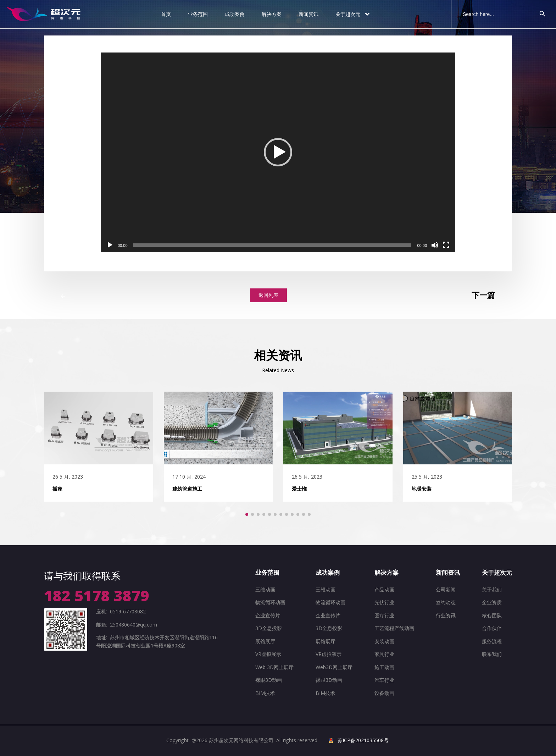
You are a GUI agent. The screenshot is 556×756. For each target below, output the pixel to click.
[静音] (435, 245)
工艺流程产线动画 (394, 628)
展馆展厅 (265, 641)
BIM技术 (265, 693)
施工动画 (384, 667)
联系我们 (492, 654)
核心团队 (492, 615)
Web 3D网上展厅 (274, 667)
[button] (278, 152)
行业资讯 (446, 615)
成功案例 (235, 14)
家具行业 (384, 654)
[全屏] (446, 245)
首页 (166, 14)
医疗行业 (384, 615)
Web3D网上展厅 (334, 667)
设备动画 (384, 693)
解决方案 (272, 14)
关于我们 (492, 589)
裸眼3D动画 (269, 680)
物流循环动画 (270, 602)
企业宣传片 (268, 615)
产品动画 (384, 589)
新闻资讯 (308, 14)
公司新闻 (446, 589)
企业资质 (492, 602)
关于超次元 (353, 14)
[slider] (273, 245)
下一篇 (483, 295)
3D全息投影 (269, 628)
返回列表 (268, 295)
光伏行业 (384, 602)
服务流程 (492, 641)
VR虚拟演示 (329, 654)
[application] (278, 152)
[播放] (110, 245)
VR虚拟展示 (268, 654)
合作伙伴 (492, 628)
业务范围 (198, 14)
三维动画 (265, 589)
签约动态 (446, 602)
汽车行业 (384, 680)
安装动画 (384, 641)
